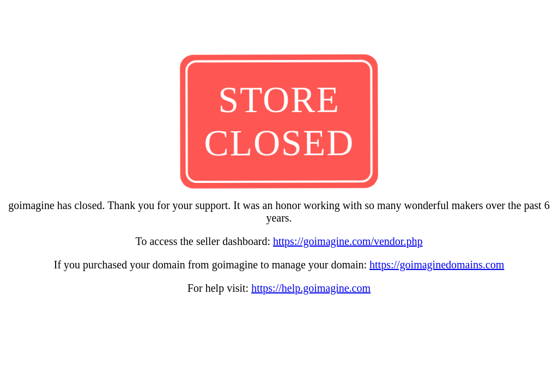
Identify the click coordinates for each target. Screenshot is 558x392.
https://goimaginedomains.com (437, 265)
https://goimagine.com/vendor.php (348, 241)
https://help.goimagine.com (311, 288)
